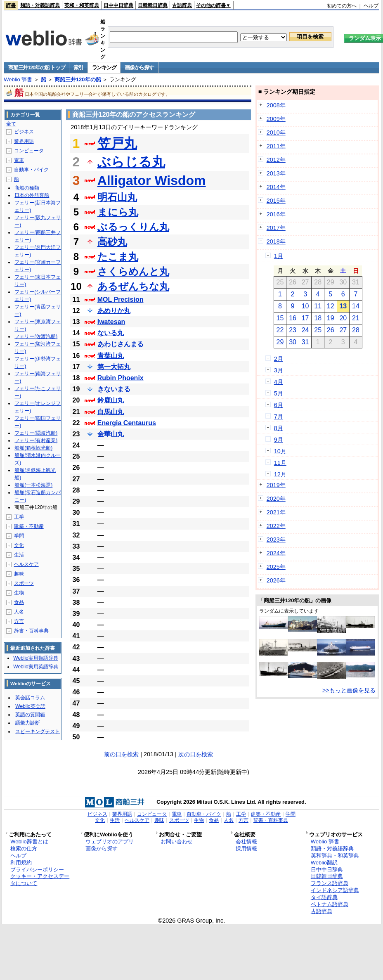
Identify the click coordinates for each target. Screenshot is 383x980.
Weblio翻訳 (324, 863)
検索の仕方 (24, 849)
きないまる (114, 389)
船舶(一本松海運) (33, 485)
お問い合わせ (177, 842)
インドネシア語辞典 (335, 890)
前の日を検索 (121, 754)
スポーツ (24, 583)
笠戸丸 (117, 143)
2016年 (276, 214)
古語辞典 (182, 5)
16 (293, 318)
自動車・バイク (31, 170)
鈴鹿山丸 (111, 400)
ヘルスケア (26, 564)
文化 (19, 545)
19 (331, 318)
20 (343, 318)
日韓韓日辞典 (153, 5)
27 (343, 330)
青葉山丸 (111, 356)
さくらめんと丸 (133, 271)
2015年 (276, 201)
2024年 (276, 553)
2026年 (276, 580)
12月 (280, 474)
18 (318, 318)
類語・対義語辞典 (40, 5)
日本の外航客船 (32, 195)
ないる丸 (111, 333)
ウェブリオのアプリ (110, 842)
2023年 (276, 540)
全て (11, 124)
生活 (19, 555)
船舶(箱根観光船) (33, 448)
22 (280, 330)
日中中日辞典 (118, 5)
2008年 (276, 105)
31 (305, 342)
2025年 (276, 567)
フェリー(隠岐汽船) (36, 433)
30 (293, 342)
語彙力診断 (28, 723)
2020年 (276, 499)
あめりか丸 (114, 311)
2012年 (276, 160)
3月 (279, 370)
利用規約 (21, 863)
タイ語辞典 (324, 897)
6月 (279, 405)
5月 (279, 393)
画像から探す (139, 67)
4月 (279, 382)
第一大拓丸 (114, 367)
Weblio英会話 (30, 706)
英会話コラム (30, 698)
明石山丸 (117, 197)
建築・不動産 (29, 526)
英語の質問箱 (30, 715)
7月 (279, 417)
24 (305, 330)
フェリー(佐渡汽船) (36, 336)
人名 (19, 612)
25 (318, 330)
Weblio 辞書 (18, 79)
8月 (279, 428)
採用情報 (246, 849)
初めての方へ (342, 6)
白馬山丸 (111, 412)
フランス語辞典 (330, 883)
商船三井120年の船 (78, 79)
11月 (280, 463)
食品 (19, 602)
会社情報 (246, 842)
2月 (279, 359)
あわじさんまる (121, 344)
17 (305, 318)
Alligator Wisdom (152, 180)
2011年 (276, 146)
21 (356, 318)
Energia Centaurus (127, 423)
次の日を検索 (196, 754)
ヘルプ (371, 6)
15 (280, 318)
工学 (19, 517)
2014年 (276, 187)
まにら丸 (118, 212)
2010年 (276, 133)
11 (318, 306)
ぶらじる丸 (131, 162)
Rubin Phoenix (121, 378)
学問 (19, 536)
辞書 (11, 5)
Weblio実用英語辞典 (35, 667)
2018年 (276, 241)
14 (356, 306)
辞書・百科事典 (31, 631)
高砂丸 (112, 242)
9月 (279, 440)
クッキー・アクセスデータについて (40, 880)
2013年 (276, 173)
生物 (19, 593)
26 (331, 330)
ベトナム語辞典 (330, 904)
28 (356, 330)
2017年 (276, 228)
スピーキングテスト (38, 731)
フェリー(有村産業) (36, 440)
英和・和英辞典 (82, 5)
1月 (279, 256)
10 (305, 306)
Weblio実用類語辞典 (35, 658)
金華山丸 (111, 434)
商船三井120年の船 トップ (37, 67)
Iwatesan (111, 322)
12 (331, 306)
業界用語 (24, 141)
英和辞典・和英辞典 (335, 856)
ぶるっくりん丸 (133, 227)
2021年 (276, 512)
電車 (19, 160)
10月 (280, 451)
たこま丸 (118, 257)
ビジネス (24, 132)
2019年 (276, 485)
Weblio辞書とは (29, 842)
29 (280, 342)
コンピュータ (29, 151)
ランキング (104, 67)
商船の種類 (27, 188)
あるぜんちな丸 (133, 286)
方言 (19, 621)
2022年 (276, 526)
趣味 (19, 574)
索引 (78, 67)
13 (343, 306)
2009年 (276, 119)
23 (293, 330)
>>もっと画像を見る (349, 690)
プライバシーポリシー (37, 870)
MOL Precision (121, 299)
